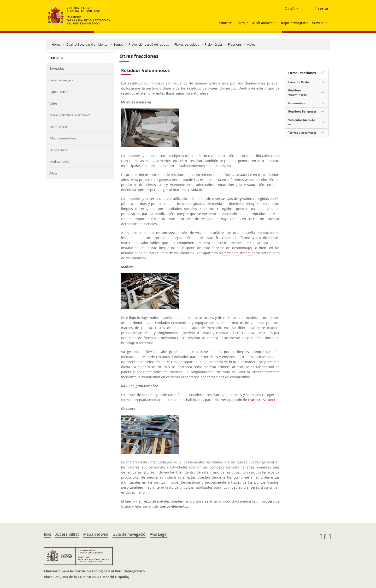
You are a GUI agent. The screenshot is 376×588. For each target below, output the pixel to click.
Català (290, 9)
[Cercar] (320, 9)
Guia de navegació (129, 534)
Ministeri (226, 23)
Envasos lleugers (61, 80)
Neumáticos (297, 103)
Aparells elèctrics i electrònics (70, 115)
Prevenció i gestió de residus (149, 44)
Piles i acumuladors (63, 138)
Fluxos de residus (187, 44)
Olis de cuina (58, 150)
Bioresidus (57, 68)
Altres (251, 44)
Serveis (318, 23)
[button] (277, 23)
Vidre (53, 103)
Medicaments (59, 162)
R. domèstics (214, 44)
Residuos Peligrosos (302, 111)
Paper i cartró (59, 92)
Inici (47, 534)
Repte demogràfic (294, 23)
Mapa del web (96, 534)
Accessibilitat (67, 534)
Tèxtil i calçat (58, 127)
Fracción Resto (299, 82)
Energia (242, 23)
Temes (118, 44)
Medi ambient (263, 23)
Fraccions (235, 44)
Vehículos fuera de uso (302, 122)
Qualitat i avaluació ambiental (87, 44)
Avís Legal (159, 534)
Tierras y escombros (302, 133)
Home (56, 44)
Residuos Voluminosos (297, 93)
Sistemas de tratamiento (239, 253)
